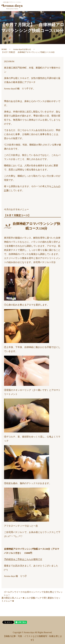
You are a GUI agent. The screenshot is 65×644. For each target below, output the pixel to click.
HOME (4, 49)
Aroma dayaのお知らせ (22, 49)
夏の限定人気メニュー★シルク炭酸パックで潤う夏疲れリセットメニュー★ (31, 599)
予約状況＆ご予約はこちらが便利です (23, 559)
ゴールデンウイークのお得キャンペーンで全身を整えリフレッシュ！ (33, 594)
